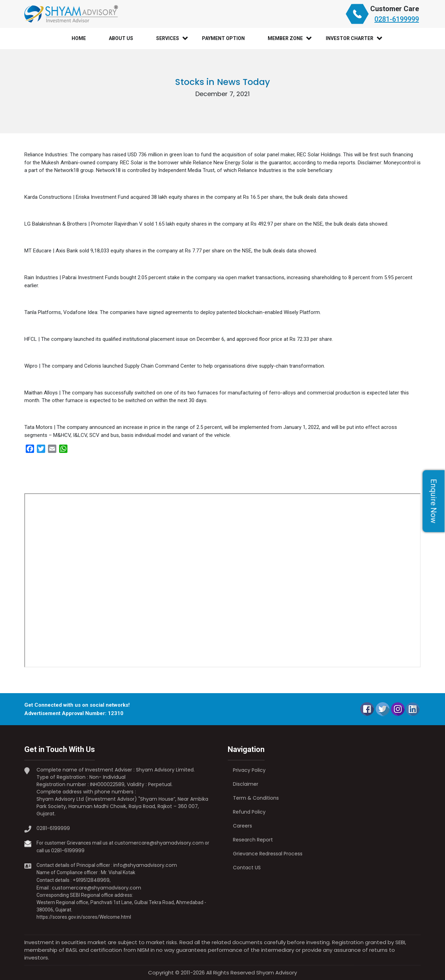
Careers (242, 826)
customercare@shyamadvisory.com (159, 843)
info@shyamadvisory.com (145, 865)
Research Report (253, 840)
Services (168, 38)
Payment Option (223, 38)
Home (79, 38)
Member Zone (285, 38)
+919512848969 (91, 880)
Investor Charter (350, 38)
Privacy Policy (249, 770)
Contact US (247, 868)
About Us (121, 38)
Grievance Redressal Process (268, 854)
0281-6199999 (397, 19)
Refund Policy (249, 812)
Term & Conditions (256, 798)
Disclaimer (246, 784)
